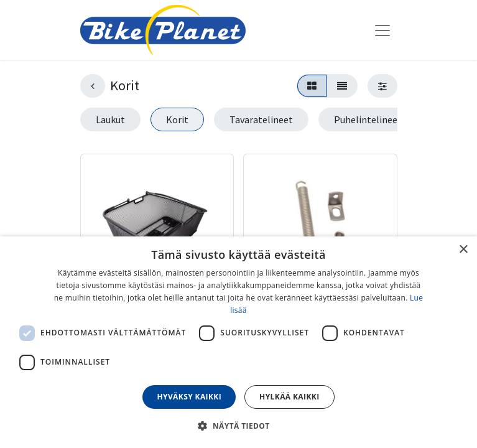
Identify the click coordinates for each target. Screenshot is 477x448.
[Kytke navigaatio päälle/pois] (382, 30)
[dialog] (238, 342)
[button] (238, 426)
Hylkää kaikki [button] (289, 397)
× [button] (463, 250)
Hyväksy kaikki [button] (189, 397)
